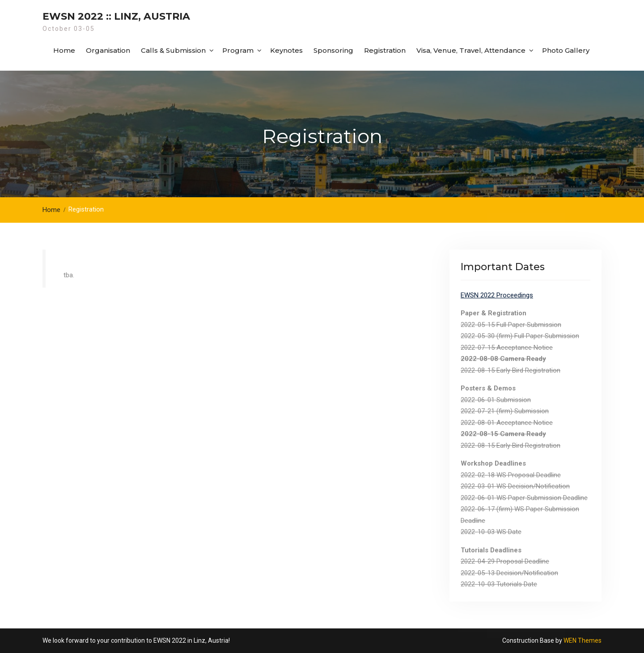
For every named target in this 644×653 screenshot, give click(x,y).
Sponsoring (333, 50)
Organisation (108, 50)
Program (238, 50)
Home (64, 50)
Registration (385, 50)
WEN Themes (583, 640)
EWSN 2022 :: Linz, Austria (116, 16)
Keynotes (286, 50)
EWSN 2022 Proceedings (497, 295)
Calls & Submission (173, 50)
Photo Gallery (566, 50)
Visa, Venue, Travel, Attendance (471, 50)
